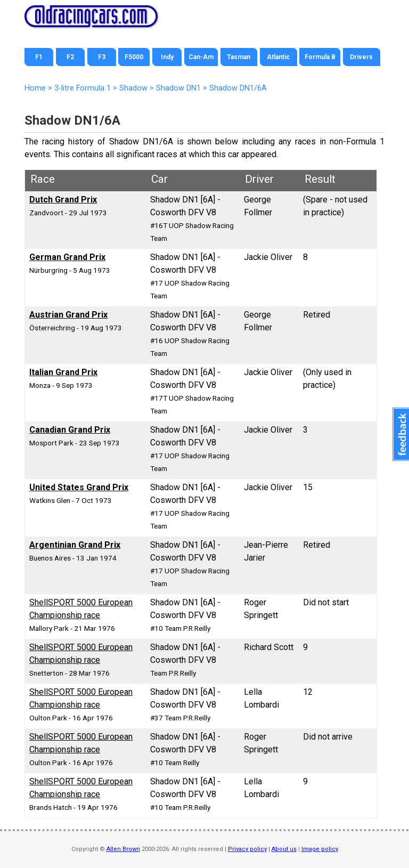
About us (284, 849)
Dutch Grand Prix (63, 200)
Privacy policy (247, 849)
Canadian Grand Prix (70, 430)
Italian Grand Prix (63, 372)
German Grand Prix (67, 257)
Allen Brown (123, 849)
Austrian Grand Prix (68, 315)
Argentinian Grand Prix (75, 545)
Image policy (320, 849)
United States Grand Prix (79, 487)
